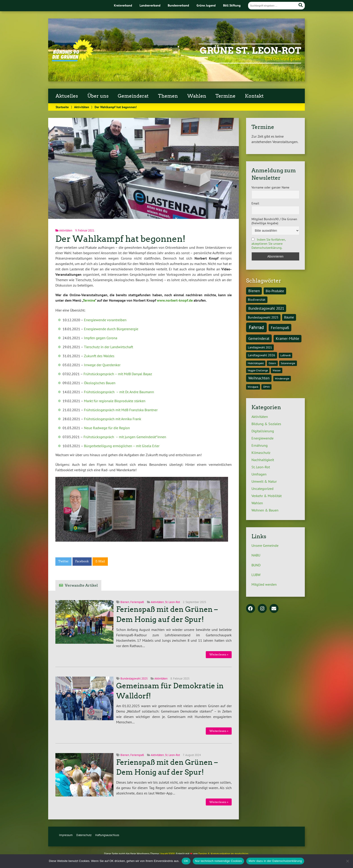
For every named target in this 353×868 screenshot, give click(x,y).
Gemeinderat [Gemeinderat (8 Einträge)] (259, 338)
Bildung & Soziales (266, 424)
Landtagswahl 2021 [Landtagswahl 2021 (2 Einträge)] (260, 347)
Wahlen (197, 96)
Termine (225, 96)
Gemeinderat (133, 96)
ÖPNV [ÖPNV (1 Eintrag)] (267, 387)
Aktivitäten (82, 107)
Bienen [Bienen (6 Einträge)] (254, 291)
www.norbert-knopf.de (175, 300)
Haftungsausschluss (107, 835)
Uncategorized (262, 489)
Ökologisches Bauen (100, 383)
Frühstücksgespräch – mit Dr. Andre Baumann (119, 392)
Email (255, 203)
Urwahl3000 (167, 854)
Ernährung (260, 445)
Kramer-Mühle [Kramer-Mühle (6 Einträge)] (287, 339)
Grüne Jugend (206, 5)
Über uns (98, 96)
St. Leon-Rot (172, 602)
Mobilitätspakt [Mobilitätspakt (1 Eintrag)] (256, 363)
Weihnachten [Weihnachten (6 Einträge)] (259, 378)
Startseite (62, 107)
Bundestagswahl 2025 (134, 678)
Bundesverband (178, 5)
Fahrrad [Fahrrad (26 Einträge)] (256, 327)
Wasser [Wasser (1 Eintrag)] (277, 370)
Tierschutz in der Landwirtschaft (109, 347)
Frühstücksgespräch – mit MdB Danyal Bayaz (118, 374)
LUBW (256, 575)
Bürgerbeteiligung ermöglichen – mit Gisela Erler (122, 446)
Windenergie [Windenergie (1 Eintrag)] (282, 378)
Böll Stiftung (232, 5)
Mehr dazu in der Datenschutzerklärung (275, 861)
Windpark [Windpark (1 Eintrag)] (253, 387)
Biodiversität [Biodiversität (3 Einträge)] (257, 299)
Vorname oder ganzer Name (270, 187)
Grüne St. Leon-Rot (250, 51)
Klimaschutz (261, 453)
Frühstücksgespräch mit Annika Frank (113, 419)
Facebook (82, 561)
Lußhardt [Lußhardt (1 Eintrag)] (285, 355)
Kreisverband (123, 5)
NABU (256, 555)
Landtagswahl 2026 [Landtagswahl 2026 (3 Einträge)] (261, 355)
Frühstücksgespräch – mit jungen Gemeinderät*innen (125, 437)
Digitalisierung (263, 431)
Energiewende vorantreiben (105, 320)
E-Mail (100, 561)
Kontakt (254, 96)
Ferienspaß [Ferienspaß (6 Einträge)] (280, 328)
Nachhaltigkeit (263, 460)
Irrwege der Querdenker (102, 365)
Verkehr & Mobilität (267, 496)
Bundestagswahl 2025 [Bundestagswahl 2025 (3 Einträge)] (263, 317)
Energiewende (262, 438)
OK (186, 861)
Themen (168, 96)
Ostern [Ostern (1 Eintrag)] (272, 363)
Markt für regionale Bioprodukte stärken (115, 401)
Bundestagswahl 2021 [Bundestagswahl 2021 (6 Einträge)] (266, 308)
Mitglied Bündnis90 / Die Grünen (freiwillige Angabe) (274, 221)
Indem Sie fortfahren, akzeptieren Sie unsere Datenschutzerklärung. (268, 244)
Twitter (63, 561)
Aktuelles (67, 96)
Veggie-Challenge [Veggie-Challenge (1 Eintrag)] (258, 370)
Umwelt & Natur (264, 481)
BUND (256, 565)
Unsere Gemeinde (265, 545)
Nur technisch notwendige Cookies (218, 861)
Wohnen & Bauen (265, 510)
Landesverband (150, 5)
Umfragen (259, 474)
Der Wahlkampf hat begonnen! (120, 239)
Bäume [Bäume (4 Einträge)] (289, 317)
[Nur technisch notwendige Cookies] (347, 861)
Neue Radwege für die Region (107, 428)
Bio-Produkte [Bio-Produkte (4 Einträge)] (275, 291)
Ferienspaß (137, 602)
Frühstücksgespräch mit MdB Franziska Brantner (121, 410)
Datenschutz (84, 835)
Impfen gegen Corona (101, 338)
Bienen (125, 602)
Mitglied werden (264, 584)
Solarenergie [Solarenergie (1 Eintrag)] (288, 363)
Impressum (66, 835)
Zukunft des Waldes (99, 356)
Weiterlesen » (219, 654)
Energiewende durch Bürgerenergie (111, 329)
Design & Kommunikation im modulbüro (223, 854)
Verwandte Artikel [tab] (81, 585)
